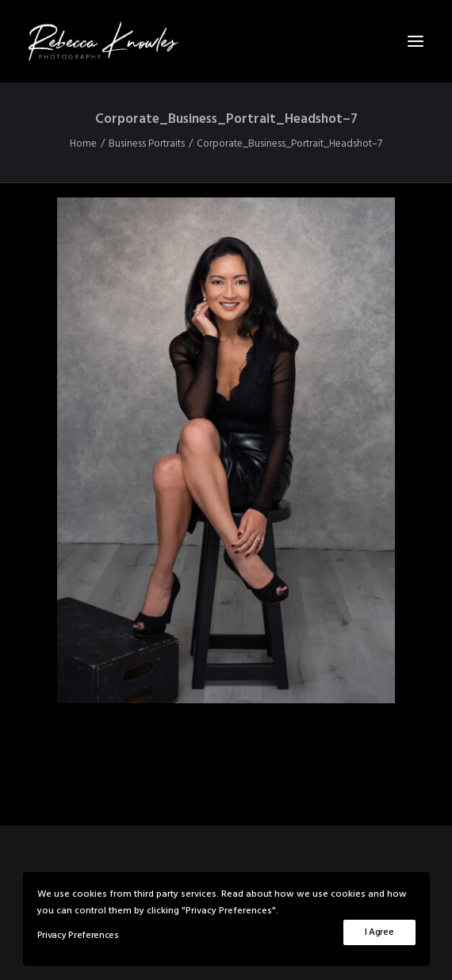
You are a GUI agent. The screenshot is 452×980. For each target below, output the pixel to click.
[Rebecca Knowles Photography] (226, 41)
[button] (416, 41)
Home (83, 144)
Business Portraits (147, 144)
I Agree (379, 932)
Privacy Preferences (78, 936)
